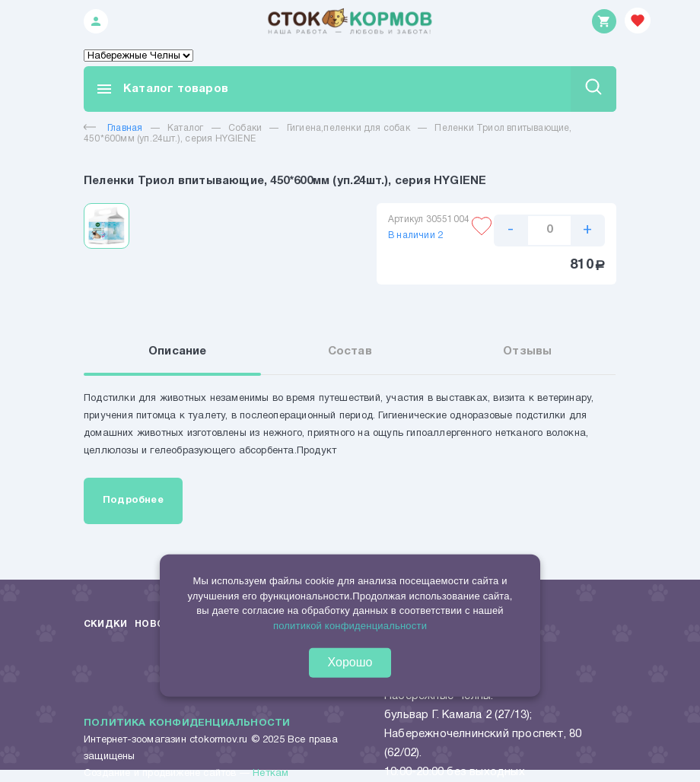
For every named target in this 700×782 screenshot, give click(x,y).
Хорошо (350, 662)
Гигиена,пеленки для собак (348, 128)
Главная (113, 128)
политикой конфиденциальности (350, 626)
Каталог (185, 128)
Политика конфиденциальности (187, 723)
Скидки (105, 624)
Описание (178, 351)
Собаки (245, 128)
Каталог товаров (162, 89)
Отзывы (527, 351)
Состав (350, 351)
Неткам (270, 774)
